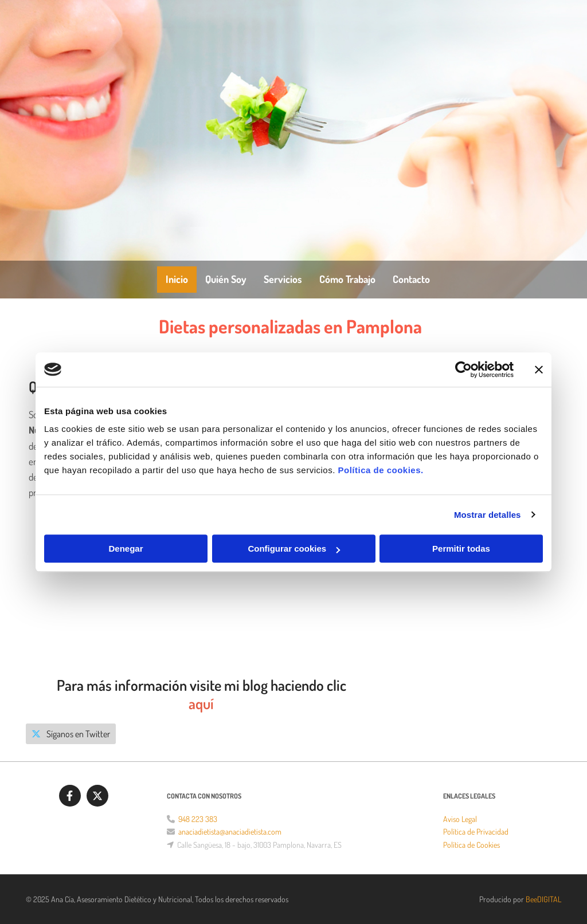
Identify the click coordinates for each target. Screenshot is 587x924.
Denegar (126, 548)
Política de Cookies (471, 845)
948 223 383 (198, 819)
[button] (71, 734)
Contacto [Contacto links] (411, 279)
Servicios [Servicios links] (283, 279)
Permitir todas (461, 548)
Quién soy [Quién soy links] (226, 279)
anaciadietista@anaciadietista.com (230, 831)
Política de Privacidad (476, 831)
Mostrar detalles (488, 515)
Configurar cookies (294, 548)
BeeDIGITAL (543, 899)
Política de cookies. (380, 470)
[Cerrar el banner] (539, 369)
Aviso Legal (460, 819)
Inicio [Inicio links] (177, 279)
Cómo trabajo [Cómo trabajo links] (347, 279)
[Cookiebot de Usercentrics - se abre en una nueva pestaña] (463, 369)
